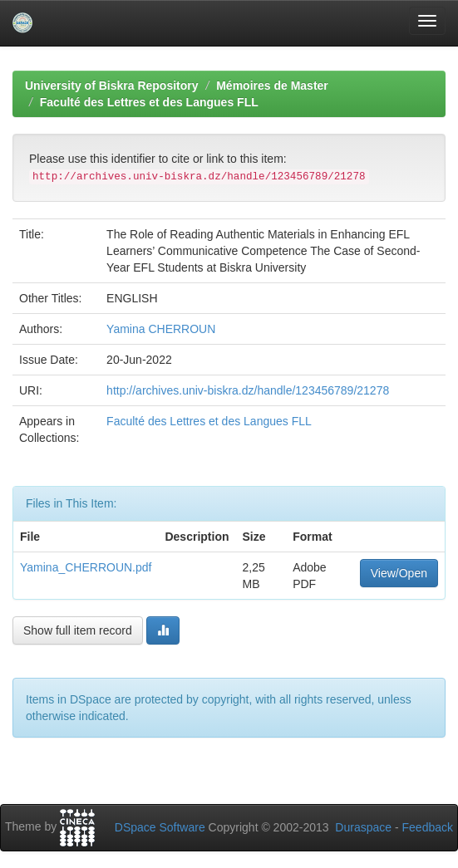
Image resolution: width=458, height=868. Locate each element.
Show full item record (78, 630)
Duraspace (363, 827)
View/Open (399, 573)
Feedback (428, 827)
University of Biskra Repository (112, 86)
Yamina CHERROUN (161, 329)
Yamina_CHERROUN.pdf (86, 567)
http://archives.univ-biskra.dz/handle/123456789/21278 (248, 390)
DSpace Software (160, 827)
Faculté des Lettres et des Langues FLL (149, 102)
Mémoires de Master (272, 86)
